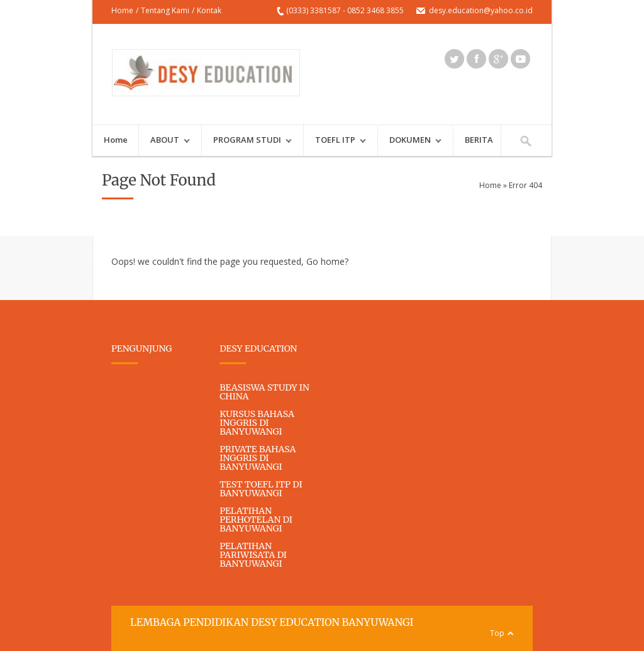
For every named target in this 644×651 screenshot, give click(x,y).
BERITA (479, 140)
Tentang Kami (165, 10)
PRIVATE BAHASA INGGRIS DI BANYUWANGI (258, 458)
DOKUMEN (410, 141)
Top (497, 633)
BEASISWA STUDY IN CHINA (264, 392)
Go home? (327, 261)
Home (122, 10)
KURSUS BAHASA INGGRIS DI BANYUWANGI (257, 423)
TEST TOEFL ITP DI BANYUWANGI (261, 489)
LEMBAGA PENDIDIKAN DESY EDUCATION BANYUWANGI (272, 622)
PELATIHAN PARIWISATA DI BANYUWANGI (253, 555)
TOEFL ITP (335, 141)
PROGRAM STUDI (247, 141)
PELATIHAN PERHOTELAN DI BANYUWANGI (256, 520)
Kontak (209, 10)
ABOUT (164, 141)
